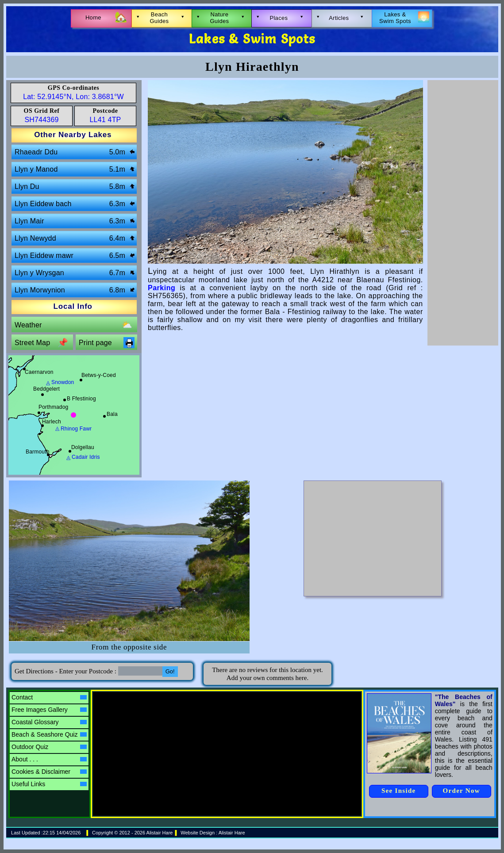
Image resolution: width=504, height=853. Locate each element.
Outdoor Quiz (49, 747)
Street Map (41, 343)
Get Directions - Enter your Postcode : (66, 671)
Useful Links (49, 784)
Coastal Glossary (49, 722)
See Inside (399, 791)
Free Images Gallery (49, 710)
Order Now (462, 791)
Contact (49, 697)
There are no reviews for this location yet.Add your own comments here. (267, 674)
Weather (73, 325)
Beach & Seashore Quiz (49, 734)
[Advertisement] (463, 213)
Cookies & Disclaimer (49, 772)
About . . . (49, 759)
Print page (107, 343)
